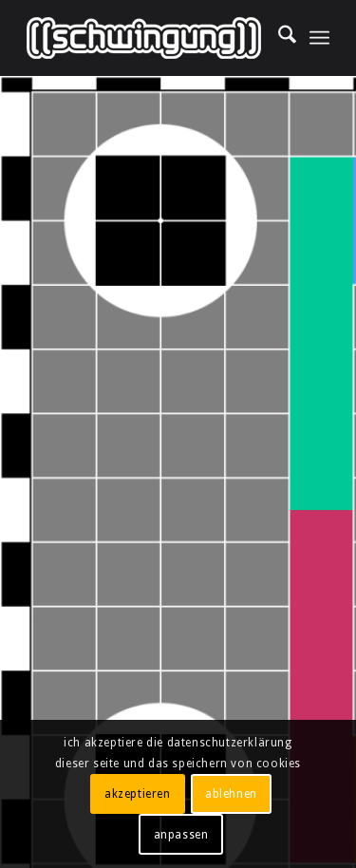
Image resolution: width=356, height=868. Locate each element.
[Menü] (319, 38)
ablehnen (231, 794)
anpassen (181, 835)
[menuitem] (278, 38)
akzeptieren (138, 794)
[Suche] (278, 38)
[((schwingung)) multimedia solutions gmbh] (148, 38)
